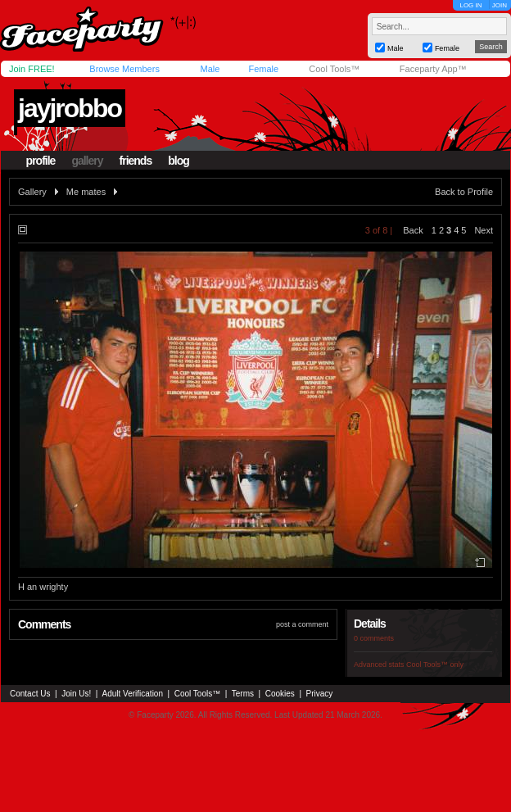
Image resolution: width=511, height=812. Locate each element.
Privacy (320, 694)
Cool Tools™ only (435, 665)
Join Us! (76, 694)
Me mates (86, 192)
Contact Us (30, 694)
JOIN (500, 5)
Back (413, 230)
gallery (87, 161)
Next (484, 230)
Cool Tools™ (334, 69)
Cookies (280, 694)
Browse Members (124, 69)
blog (179, 161)
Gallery (32, 192)
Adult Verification (132, 694)
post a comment (302, 624)
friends (136, 161)
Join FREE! (32, 69)
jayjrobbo (70, 108)
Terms (243, 694)
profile (41, 161)
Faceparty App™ (433, 69)
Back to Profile (464, 192)
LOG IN (470, 5)
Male (210, 69)
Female (263, 69)
